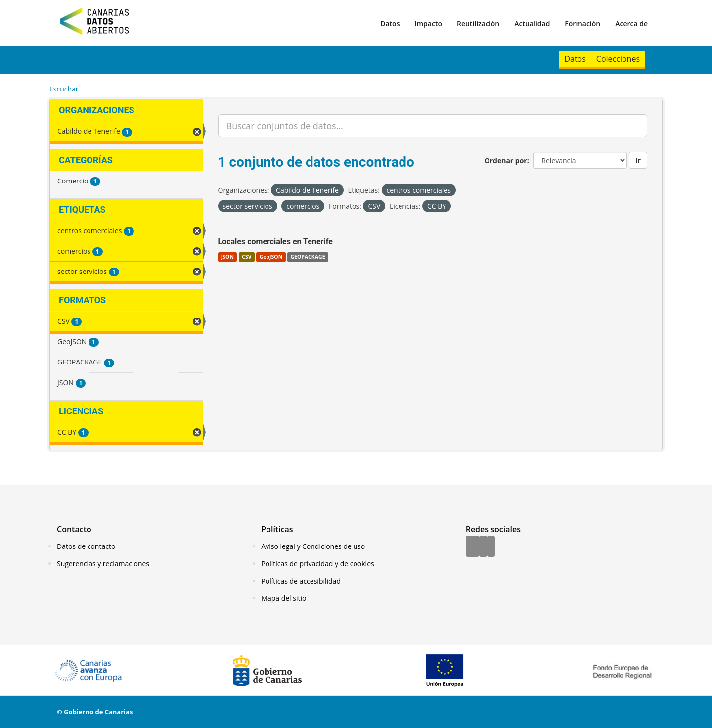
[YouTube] (491, 547)
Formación (582, 23)
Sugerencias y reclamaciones (103, 564)
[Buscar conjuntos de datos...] (424, 126)
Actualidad (532, 23)
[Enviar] (638, 126)
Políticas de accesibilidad (301, 581)
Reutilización (478, 23)
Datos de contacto (86, 546)
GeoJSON (271, 257)
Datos (390, 23)
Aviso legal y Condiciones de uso (313, 546)
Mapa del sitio (284, 598)
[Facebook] (472, 547)
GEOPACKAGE (308, 257)
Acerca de (631, 23)
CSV (246, 257)
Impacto (428, 23)
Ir (638, 160)
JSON (227, 257)
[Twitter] (483, 547)
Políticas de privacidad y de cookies (317, 564)
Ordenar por (506, 160)
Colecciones (618, 59)
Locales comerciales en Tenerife (275, 242)
